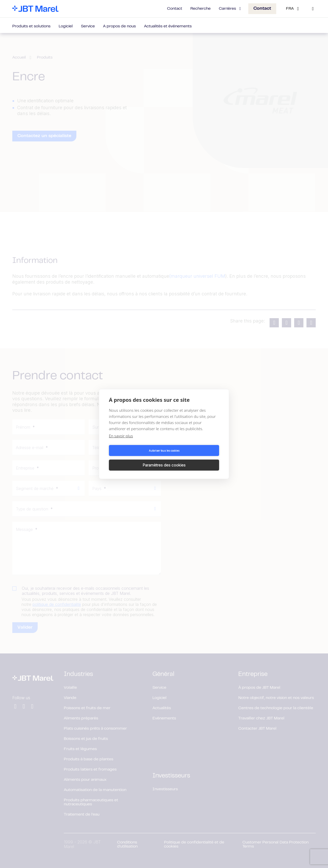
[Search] (313, 9)
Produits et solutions (31, 26)
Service (88, 26)
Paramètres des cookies (193, 458)
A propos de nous (119, 26)
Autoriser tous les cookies (136, 458)
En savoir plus (121, 443)
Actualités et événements (168, 26)
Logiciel (66, 26)
